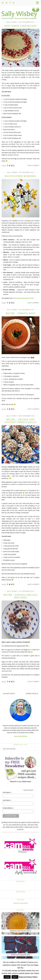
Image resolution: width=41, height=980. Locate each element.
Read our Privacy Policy (28, 977)
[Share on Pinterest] (12, 166)
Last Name (7, 800)
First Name (7, 793)
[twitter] (3, 3)
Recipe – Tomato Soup (20, 313)
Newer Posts (32, 694)
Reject (15, 977)
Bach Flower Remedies (21, 176)
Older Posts (9, 694)
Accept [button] (7, 977)
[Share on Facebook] (8, 166)
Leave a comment (33, 166)
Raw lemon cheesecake (21, 26)
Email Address (8, 808)
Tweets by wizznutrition (21, 903)
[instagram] (7, 3)
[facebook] (10, 3)
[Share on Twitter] (10, 166)
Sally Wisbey (12, 22)
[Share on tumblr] (14, 166)
